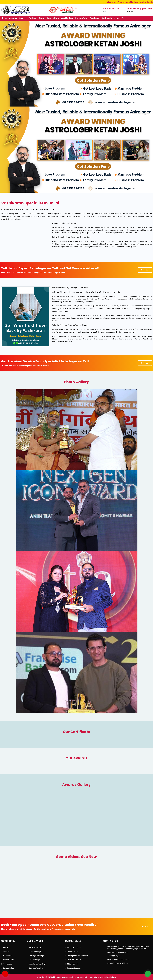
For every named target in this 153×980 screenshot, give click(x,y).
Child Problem (73, 964)
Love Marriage (67, 18)
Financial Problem (74, 960)
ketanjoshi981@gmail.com (118, 952)
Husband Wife (81, 18)
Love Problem (53, 18)
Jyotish (42, 18)
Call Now (145, 270)
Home (5, 18)
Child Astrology (35, 952)
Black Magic (107, 18)
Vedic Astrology (35, 947)
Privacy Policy (9, 968)
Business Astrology (36, 968)
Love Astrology (34, 960)
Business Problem (74, 968)
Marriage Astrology (36, 956)
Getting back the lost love (77, 956)
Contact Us (119, 18)
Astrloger (33, 18)
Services (23, 18)
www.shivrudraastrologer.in (118, 960)
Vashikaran (94, 18)
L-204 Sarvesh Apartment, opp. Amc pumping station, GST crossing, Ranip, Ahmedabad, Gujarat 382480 (129, 948)
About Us (13, 18)
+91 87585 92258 (114, 956)
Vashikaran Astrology (37, 964)
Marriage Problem (74, 947)
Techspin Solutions (108, 977)
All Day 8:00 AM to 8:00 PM (118, 963)
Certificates (8, 956)
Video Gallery (9, 960)
